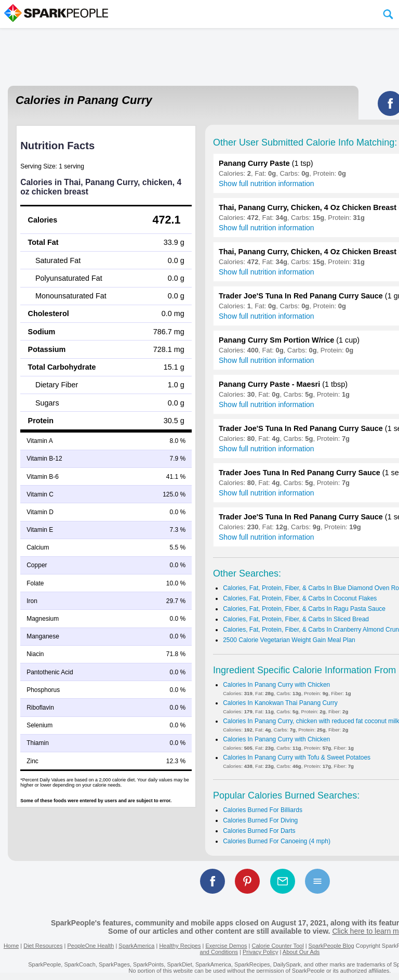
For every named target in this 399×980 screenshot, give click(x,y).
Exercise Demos (226, 946)
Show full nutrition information (267, 184)
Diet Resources (43, 946)
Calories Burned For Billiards (263, 810)
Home (11, 946)
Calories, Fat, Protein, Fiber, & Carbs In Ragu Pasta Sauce (304, 609)
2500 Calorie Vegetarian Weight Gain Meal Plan (289, 640)
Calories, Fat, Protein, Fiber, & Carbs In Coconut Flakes (300, 598)
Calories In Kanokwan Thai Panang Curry (280, 703)
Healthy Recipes (180, 946)
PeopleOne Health (90, 946)
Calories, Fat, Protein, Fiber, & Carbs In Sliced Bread (296, 619)
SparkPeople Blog (331, 946)
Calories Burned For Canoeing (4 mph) (277, 841)
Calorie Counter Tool (278, 946)
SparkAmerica (136, 946)
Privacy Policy (260, 952)
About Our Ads (301, 952)
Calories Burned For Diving (260, 820)
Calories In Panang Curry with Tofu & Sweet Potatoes (297, 757)
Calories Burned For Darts (259, 831)
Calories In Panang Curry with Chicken (276, 685)
